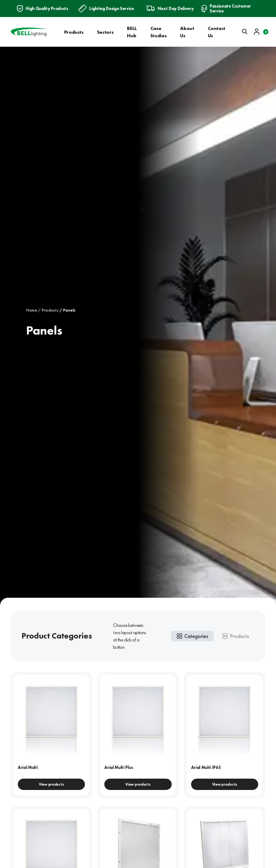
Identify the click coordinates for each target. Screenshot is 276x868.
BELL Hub (132, 32)
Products (74, 32)
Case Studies (158, 32)
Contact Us (217, 32)
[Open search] (245, 32)
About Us (187, 32)
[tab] (192, 636)
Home (32, 310)
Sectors (105, 32)
